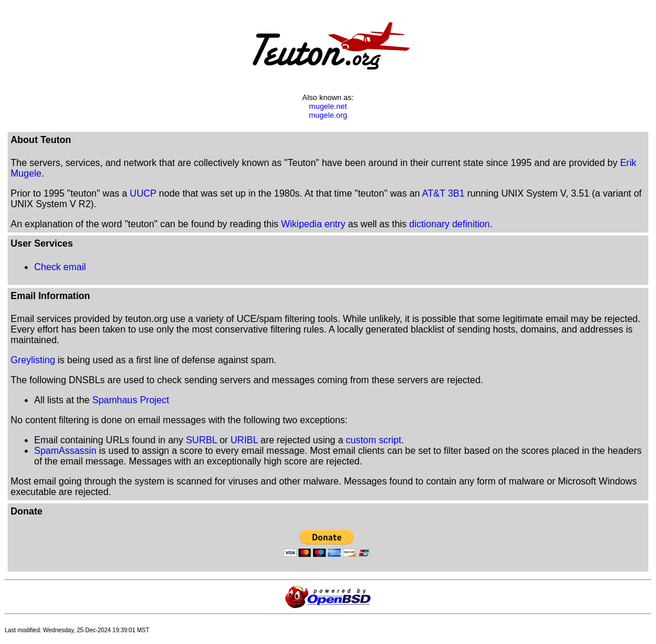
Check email (60, 267)
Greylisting (33, 360)
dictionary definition (450, 224)
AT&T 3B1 (443, 193)
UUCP (143, 193)
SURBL (202, 440)
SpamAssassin (65, 451)
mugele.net (328, 106)
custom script (374, 440)
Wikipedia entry (313, 224)
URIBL (244, 440)
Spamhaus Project (131, 400)
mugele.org (328, 115)
